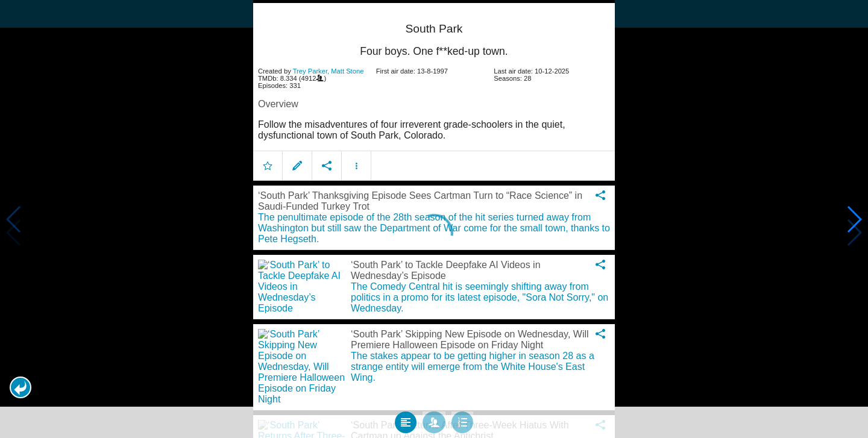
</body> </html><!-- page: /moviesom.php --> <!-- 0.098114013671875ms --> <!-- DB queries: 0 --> (434, 219)
